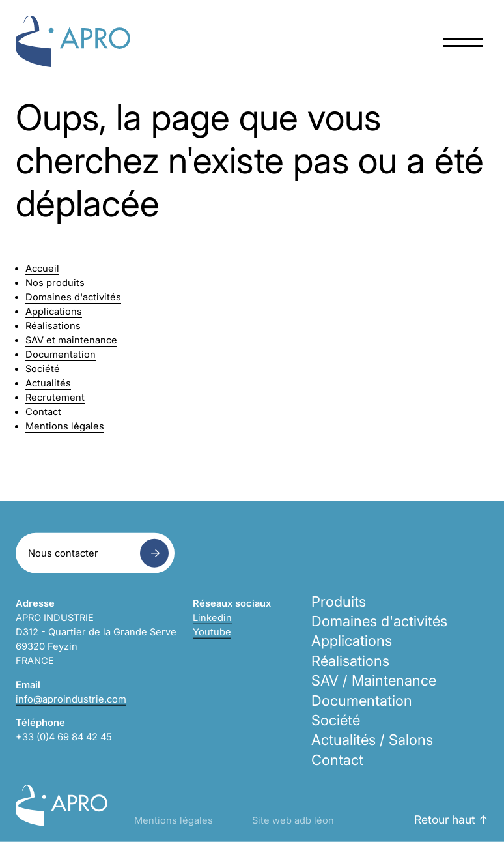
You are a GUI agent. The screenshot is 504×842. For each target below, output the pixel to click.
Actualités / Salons (372, 740)
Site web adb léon (293, 820)
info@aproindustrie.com (71, 699)
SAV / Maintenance (374, 680)
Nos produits (55, 283)
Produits (339, 601)
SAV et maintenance (71, 340)
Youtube (212, 632)
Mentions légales (65, 426)
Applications (54, 312)
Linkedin (212, 617)
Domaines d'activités (73, 297)
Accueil (42, 269)
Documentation (61, 355)
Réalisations (53, 326)
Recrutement (55, 398)
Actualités (48, 383)
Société (43, 369)
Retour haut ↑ (451, 820)
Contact (43, 412)
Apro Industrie (73, 41)
